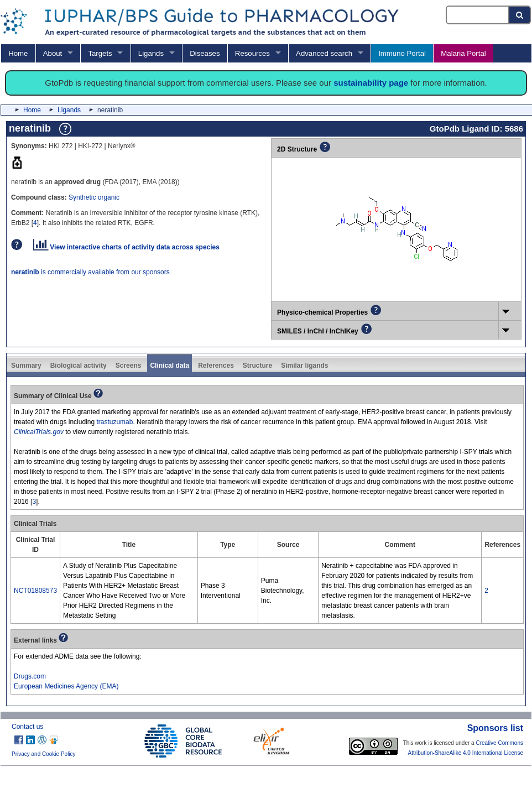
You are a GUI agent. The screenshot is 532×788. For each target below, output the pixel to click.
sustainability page (371, 83)
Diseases (205, 53)
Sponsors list (495, 728)
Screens (129, 366)
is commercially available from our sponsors (90, 272)
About (53, 53)
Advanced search (324, 53)
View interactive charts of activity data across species (126, 247)
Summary (26, 366)
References (216, 366)
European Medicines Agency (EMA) (66, 686)
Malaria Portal (463, 53)
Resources (252, 53)
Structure (257, 366)
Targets (100, 53)
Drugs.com (30, 676)
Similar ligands (304, 366)
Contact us (27, 727)
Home (18, 53)
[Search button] (520, 15)
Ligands (151, 53)
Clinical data (169, 366)
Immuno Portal (402, 53)
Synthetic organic (94, 197)
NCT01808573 (35, 591)
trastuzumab (114, 422)
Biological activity (79, 366)
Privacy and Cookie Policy (44, 754)
